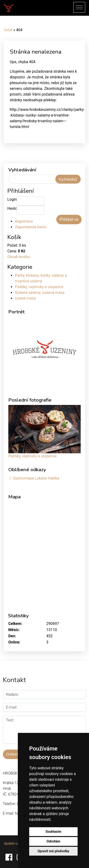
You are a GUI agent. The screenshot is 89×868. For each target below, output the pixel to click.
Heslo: (12, 208)
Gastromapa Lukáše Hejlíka (36, 478)
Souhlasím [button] (54, 832)
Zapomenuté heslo (31, 227)
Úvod (8, 30)
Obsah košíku (19, 257)
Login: (12, 199)
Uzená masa (25, 298)
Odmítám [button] (53, 841)
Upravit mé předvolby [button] (53, 851)
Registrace (24, 221)
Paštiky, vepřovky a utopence (39, 287)
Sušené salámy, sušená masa (40, 293)
